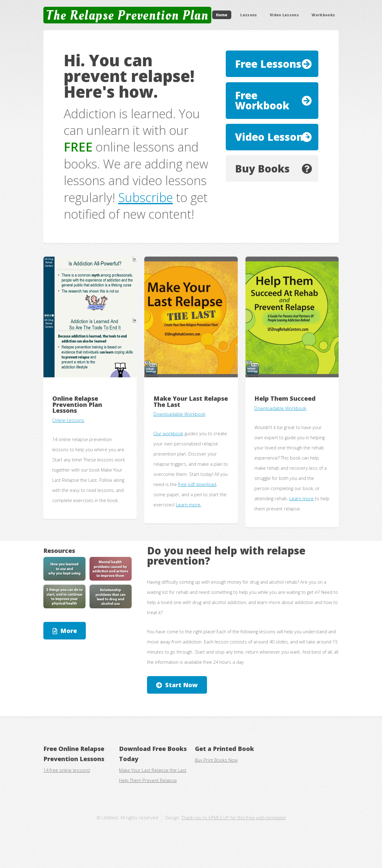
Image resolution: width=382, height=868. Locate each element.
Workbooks (323, 15)
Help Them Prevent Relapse (148, 780)
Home (222, 15)
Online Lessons (68, 420)
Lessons (249, 15)
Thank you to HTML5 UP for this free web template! (234, 817)
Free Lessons (268, 64)
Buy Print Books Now (216, 760)
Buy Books (262, 169)
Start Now (181, 685)
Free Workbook (262, 100)
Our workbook (168, 433)
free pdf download (197, 484)
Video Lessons (284, 15)
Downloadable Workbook (179, 414)
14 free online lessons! (67, 770)
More (69, 631)
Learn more (302, 498)
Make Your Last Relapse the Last (153, 770)
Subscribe (145, 197)
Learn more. (189, 505)
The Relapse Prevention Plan (127, 15)
